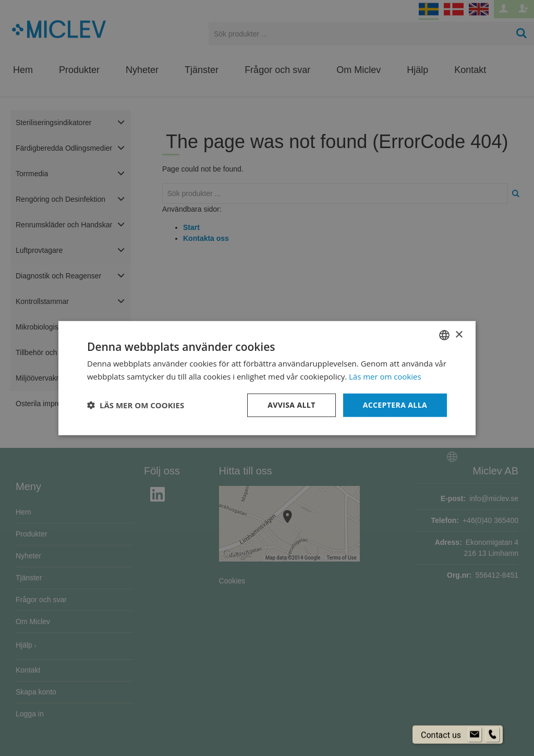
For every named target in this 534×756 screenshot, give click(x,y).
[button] (136, 405)
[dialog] (267, 378)
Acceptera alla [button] (395, 405)
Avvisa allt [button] (291, 405)
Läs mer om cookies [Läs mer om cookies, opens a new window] (385, 376)
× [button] (459, 334)
